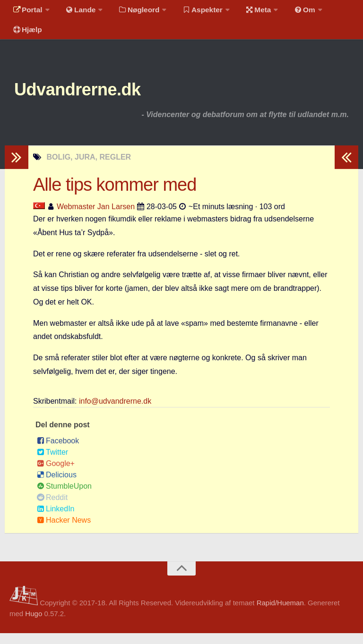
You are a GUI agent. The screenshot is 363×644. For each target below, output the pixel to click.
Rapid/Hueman (280, 614)
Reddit (52, 508)
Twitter (52, 462)
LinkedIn (56, 519)
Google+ (56, 474)
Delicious (57, 485)
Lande (77, 12)
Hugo (34, 624)
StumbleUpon (64, 496)
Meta (249, 12)
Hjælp (26, 35)
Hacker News (64, 530)
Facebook (58, 451)
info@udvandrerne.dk (115, 411)
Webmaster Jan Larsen (96, 217)
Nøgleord (134, 12)
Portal (26, 12)
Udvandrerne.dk (88, 99)
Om (293, 12)
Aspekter (195, 12)
